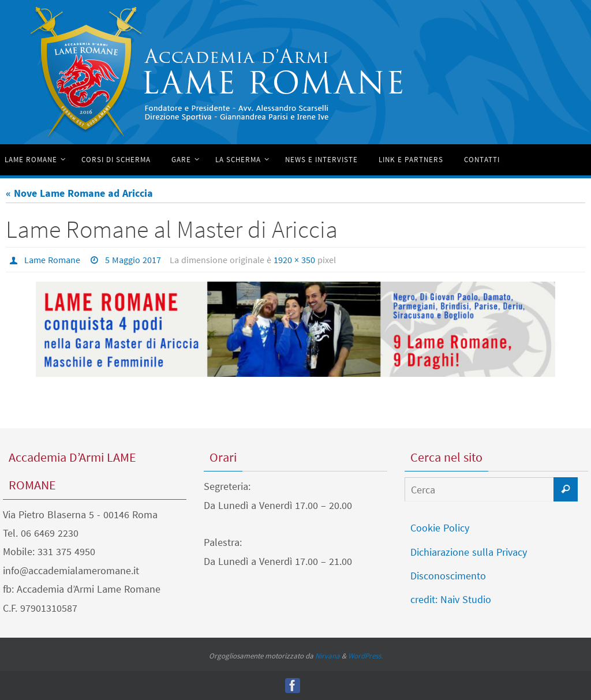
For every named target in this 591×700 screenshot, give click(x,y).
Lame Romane (52, 260)
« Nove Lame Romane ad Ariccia (79, 193)
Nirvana (328, 656)
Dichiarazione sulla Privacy (469, 552)
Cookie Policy (440, 528)
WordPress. (365, 656)
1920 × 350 (294, 260)
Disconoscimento (448, 576)
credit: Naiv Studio (451, 599)
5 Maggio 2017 (133, 260)
